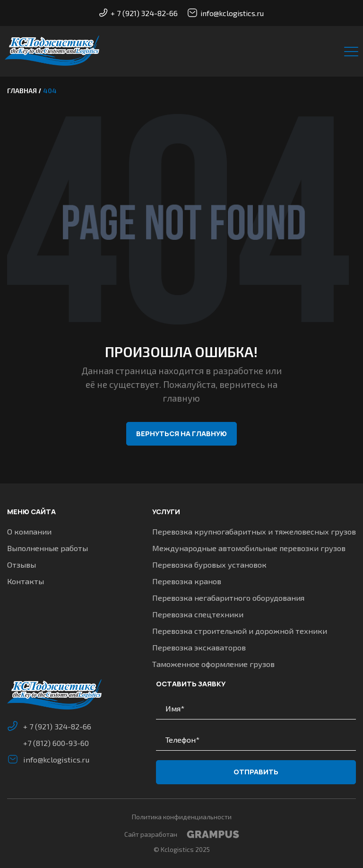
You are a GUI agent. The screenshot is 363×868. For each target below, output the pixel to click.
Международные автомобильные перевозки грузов (249, 548)
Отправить (256, 772)
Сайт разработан (182, 834)
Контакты (26, 581)
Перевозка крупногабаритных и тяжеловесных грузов (254, 532)
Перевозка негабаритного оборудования (228, 597)
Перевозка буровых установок (209, 564)
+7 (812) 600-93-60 (56, 743)
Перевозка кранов (187, 581)
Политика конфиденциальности (182, 817)
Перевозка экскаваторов (199, 647)
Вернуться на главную (181, 434)
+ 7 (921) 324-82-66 (138, 13)
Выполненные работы (48, 548)
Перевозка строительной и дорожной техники (240, 631)
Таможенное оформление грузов (213, 664)
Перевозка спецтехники (198, 614)
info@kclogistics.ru (225, 13)
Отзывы (22, 564)
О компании (29, 532)
